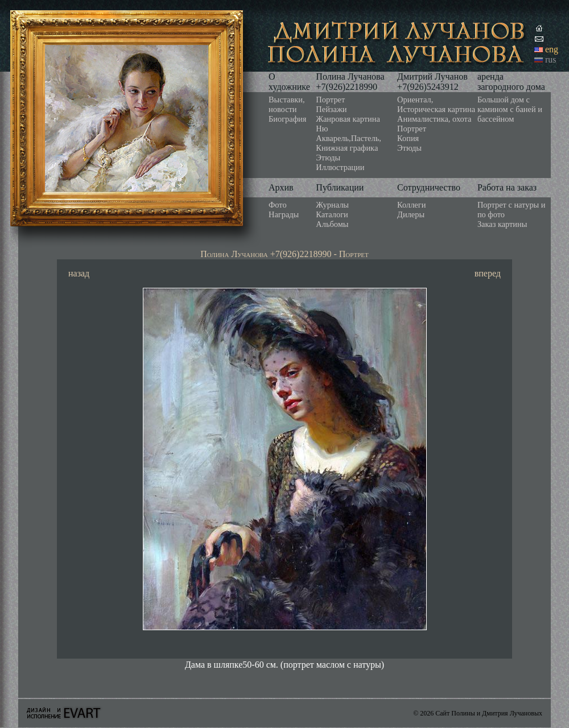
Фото (278, 205)
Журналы (332, 205)
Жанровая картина (348, 119)
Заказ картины (502, 224)
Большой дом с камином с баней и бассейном (510, 109)
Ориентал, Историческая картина (436, 104)
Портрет (330, 100)
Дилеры (411, 214)
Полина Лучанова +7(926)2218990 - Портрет (284, 254)
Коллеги (411, 205)
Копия (408, 138)
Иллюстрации (340, 167)
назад (79, 273)
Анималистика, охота (434, 119)
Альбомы (332, 224)
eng (552, 49)
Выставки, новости (287, 104)
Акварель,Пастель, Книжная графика (349, 143)
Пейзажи (331, 109)
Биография (287, 119)
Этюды (328, 158)
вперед (488, 273)
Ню (322, 129)
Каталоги (332, 214)
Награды (284, 214)
